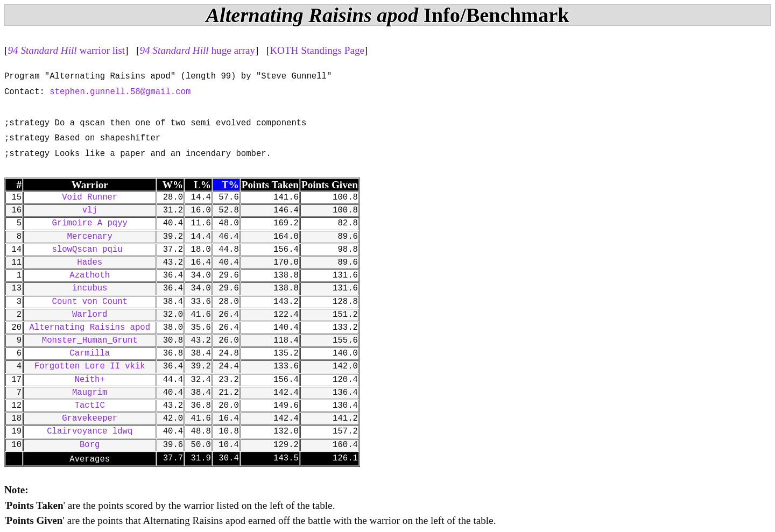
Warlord (90, 315)
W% (173, 185)
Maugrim (90, 393)
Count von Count (90, 302)
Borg (90, 445)
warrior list (66, 50)
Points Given (330, 185)
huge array (197, 50)
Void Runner (90, 197)
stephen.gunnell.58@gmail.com (120, 92)
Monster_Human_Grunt (90, 341)
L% (202, 185)
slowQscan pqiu (90, 250)
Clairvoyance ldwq (90, 431)
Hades (90, 263)
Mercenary (90, 237)
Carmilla (90, 353)
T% (230, 185)
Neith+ (90, 380)
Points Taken (270, 185)
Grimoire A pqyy (90, 223)
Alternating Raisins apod (90, 328)
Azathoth (90, 275)
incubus (90, 288)
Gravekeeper (90, 418)
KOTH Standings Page (317, 50)
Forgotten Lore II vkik (90, 366)
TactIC (90, 406)
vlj (90, 210)
